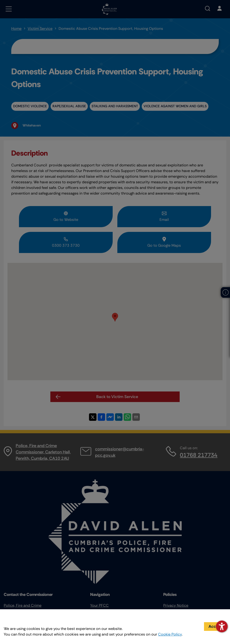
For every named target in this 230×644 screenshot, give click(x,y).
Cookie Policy (170, 634)
